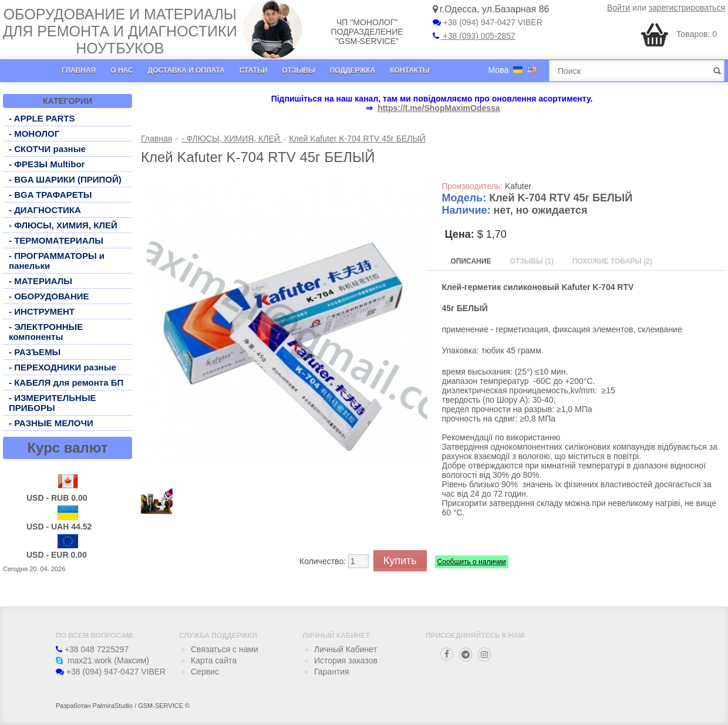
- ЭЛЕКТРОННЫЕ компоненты (46, 332)
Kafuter (518, 186)
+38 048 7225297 (92, 649)
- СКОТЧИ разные (47, 149)
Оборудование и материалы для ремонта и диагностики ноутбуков (120, 31)
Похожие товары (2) (612, 261)
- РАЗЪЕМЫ (35, 352)
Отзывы (298, 70)
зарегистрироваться (687, 8)
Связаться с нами (225, 649)
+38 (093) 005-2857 (474, 36)
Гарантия (332, 672)
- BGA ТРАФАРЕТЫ (50, 195)
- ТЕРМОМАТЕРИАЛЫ (56, 240)
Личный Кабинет (346, 649)
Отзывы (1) (531, 261)
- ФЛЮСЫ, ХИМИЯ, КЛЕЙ (63, 225)
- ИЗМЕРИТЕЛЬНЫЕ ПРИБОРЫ (53, 403)
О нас (122, 70)
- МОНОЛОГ (34, 134)
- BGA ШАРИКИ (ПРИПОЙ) (65, 179)
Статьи (254, 70)
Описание (471, 261)
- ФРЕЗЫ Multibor (47, 164)
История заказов (346, 660)
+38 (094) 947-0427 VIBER (488, 22)
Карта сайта (214, 660)
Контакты (409, 70)
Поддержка (353, 70)
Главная (79, 70)
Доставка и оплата (186, 70)
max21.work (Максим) (102, 660)
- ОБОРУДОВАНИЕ (49, 296)
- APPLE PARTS (42, 118)
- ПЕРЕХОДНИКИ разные (63, 367)
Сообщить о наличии (472, 562)
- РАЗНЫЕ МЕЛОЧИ (51, 423)
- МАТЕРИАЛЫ (41, 281)
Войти (619, 8)
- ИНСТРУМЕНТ (42, 311)
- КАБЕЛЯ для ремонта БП (66, 382)
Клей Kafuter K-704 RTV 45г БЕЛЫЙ (357, 139)
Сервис (205, 672)
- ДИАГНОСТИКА (45, 210)
